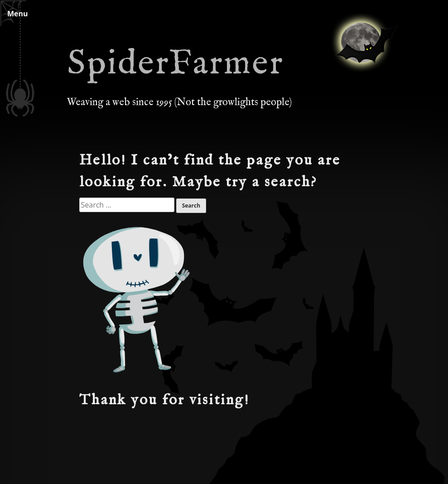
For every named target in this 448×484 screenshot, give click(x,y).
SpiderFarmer (176, 64)
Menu (18, 14)
